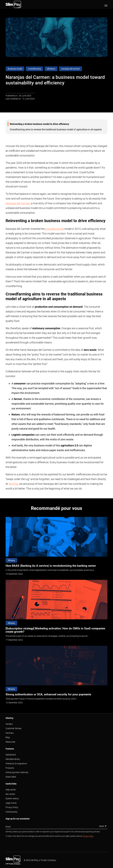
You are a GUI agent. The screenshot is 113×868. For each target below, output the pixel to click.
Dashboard (11, 755)
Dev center (10, 794)
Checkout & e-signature (16, 764)
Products (10, 768)
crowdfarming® (54, 229)
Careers (9, 724)
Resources (10, 742)
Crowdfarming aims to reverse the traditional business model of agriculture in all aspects (56, 129)
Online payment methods (17, 772)
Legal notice (11, 803)
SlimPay (13, 484)
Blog (8, 737)
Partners (10, 733)
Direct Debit (11, 777)
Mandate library (13, 759)
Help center (11, 790)
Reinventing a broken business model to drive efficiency (40, 124)
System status (12, 798)
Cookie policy (12, 812)
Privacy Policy (12, 807)
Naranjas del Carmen (18, 203)
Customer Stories (13, 728)
